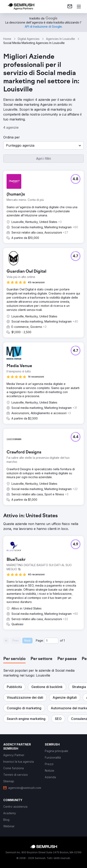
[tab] (14, 659)
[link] (70, 7)
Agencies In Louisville (60, 39)
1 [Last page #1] (64, 640)
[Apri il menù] (79, 7)
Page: (40, 640)
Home (7, 39)
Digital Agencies (29, 39)
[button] (43, 145)
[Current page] (51, 641)
